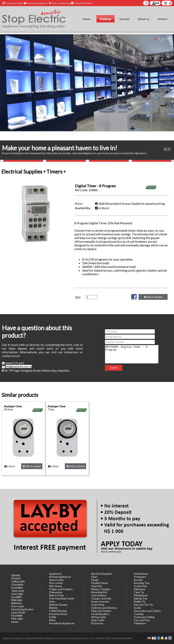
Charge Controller (101, 598)
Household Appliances (62, 623)
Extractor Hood (58, 614)
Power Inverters (100, 602)
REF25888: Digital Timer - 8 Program (132, 354)
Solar (94, 577)
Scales (138, 608)
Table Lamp (18, 591)
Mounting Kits (99, 592)
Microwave (56, 586)
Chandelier (17, 585)
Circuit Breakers (100, 614)
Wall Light (17, 600)
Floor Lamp (18, 606)
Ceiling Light (18, 581)
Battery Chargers (101, 589)
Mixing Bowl (141, 595)
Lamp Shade (18, 612)
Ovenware (140, 577)
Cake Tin (139, 592)
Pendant (16, 578)
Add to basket (153, 297)
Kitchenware (141, 574)
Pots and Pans (142, 620)
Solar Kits (97, 586)
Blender (54, 608)
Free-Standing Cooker (62, 598)
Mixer (52, 620)
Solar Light (17, 594)
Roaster (138, 580)
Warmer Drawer (58, 605)
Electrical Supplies (102, 574)
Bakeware (140, 589)
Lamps (15, 622)
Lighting (16, 575)
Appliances (55, 574)
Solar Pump (98, 605)
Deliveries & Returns (37, 3)
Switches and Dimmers (104, 608)
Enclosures (97, 623)
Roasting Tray (142, 583)
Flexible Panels (99, 583)
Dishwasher (56, 592)
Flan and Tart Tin (143, 605)
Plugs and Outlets (101, 611)
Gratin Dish (140, 586)
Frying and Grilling (144, 617)
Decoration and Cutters (147, 611)
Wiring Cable (99, 617)
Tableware (140, 623)
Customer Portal (14, 3)
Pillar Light (17, 619)
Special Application (22, 609)
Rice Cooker (56, 583)
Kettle (53, 617)
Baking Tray (141, 598)
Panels (95, 580)
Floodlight (17, 616)
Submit (110, 369)
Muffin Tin (140, 602)
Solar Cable (98, 620)
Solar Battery (99, 595)
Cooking (139, 614)
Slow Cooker (57, 580)
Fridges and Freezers (61, 589)
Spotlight (16, 597)
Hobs (52, 602)
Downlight (17, 588)
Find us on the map (61, 3)
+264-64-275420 (83, 3)
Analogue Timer (13, 406)
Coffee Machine (58, 611)
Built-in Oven (57, 595)
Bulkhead (16, 603)
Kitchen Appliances (60, 577)
